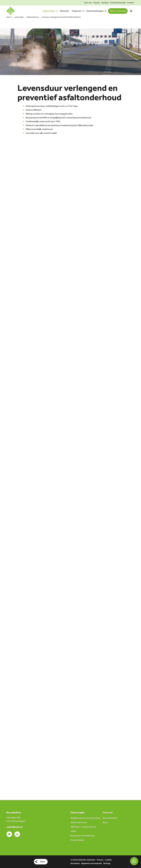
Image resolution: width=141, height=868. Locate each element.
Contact (130, 3)
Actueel (97, 3)
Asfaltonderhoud (33, 17)
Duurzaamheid (110, 818)
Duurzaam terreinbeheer (83, 836)
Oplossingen (19, 17)
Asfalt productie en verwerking (85, 818)
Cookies (108, 860)
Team (105, 822)
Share (43, 862)
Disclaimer (75, 863)
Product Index (77, 840)
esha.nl (9, 17)
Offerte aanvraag (118, 11)
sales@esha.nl (15, 827)
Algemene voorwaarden (91, 863)
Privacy (100, 860)
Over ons (88, 3)
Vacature (105, 3)
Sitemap (107, 863)
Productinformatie (118, 3)
